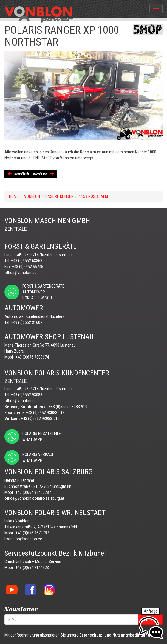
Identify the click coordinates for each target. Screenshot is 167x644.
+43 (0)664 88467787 (33, 492)
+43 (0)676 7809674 (32, 357)
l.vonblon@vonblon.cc (23, 539)
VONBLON (32, 196)
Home (14, 196)
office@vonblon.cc (20, 273)
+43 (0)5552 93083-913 (45, 413)
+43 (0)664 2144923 (32, 568)
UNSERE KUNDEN (59, 196)
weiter (43, 174)
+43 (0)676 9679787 (32, 533)
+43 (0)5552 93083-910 (68, 407)
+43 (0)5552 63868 (27, 261)
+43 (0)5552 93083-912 (40, 419)
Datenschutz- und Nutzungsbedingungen (117, 635)
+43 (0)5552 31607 (27, 322)
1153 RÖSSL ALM (93, 196)
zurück (18, 174)
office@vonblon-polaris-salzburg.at (34, 498)
